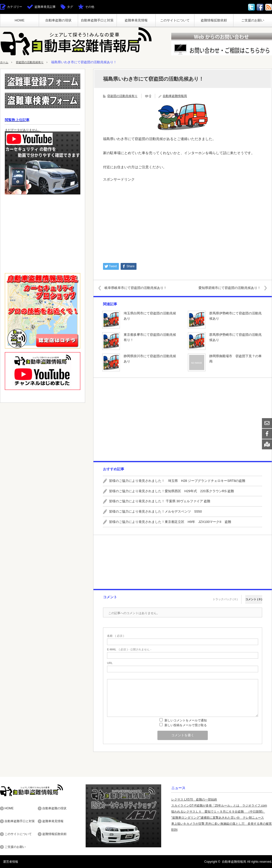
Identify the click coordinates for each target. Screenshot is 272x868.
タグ (70, 7)
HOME (20, 20)
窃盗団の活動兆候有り (34, 62)
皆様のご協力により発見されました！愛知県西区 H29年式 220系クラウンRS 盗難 (172, 491)
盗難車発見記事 (45, 7)
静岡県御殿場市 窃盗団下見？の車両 (235, 359)
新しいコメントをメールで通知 (186, 720)
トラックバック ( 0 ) (225, 596)
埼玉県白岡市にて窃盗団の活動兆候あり (150, 316)
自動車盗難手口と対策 (97, 20)
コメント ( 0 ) (254, 596)
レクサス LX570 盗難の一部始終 (194, 799)
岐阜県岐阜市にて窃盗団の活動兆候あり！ (140, 288)
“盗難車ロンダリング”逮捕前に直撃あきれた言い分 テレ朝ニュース (218, 818)
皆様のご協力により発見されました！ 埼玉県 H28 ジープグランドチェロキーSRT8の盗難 (177, 481)
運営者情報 (8, 861)
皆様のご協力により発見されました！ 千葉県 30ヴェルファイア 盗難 (160, 501)
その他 (90, 7)
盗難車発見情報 (136, 20)
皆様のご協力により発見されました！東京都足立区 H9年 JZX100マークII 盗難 (170, 522)
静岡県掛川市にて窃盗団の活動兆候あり (150, 359)
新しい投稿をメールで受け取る (186, 725)
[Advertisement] (183, 220)
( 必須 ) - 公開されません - (129, 649)
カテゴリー (15, 7)
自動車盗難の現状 (58, 20)
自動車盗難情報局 (175, 96)
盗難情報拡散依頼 (214, 20)
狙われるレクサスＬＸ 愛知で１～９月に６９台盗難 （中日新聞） (218, 812)
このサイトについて (175, 20)
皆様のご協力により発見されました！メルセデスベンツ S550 (155, 511)
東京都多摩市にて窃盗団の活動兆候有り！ (150, 337)
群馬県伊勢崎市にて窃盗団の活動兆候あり (235, 316)
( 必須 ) (115, 636)
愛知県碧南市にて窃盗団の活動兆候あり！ (226, 288)
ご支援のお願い (253, 20)
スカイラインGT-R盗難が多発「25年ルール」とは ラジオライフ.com (219, 806)
